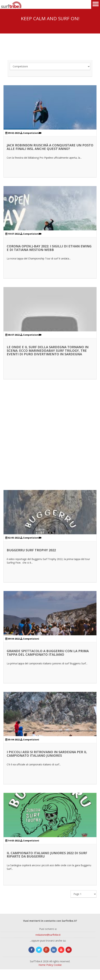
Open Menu (96, 4)
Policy (50, 965)
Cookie (58, 965)
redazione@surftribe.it (48, 935)
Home (42, 965)
